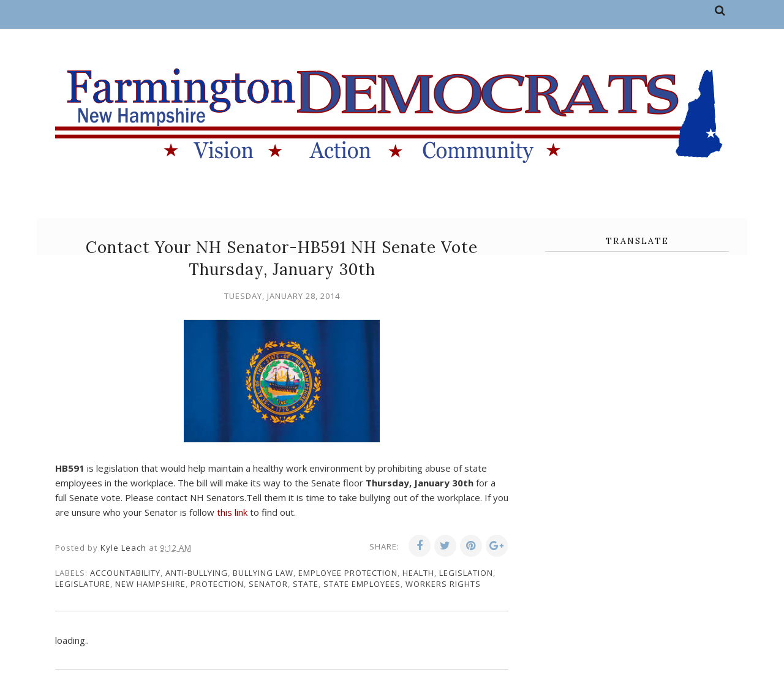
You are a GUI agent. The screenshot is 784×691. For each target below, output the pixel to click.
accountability (125, 573)
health (418, 573)
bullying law (263, 573)
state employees (362, 584)
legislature (83, 584)
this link (232, 512)
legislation (466, 573)
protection (217, 584)
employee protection (348, 573)
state (306, 584)
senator (268, 584)
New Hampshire (150, 584)
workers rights (443, 584)
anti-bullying (197, 573)
